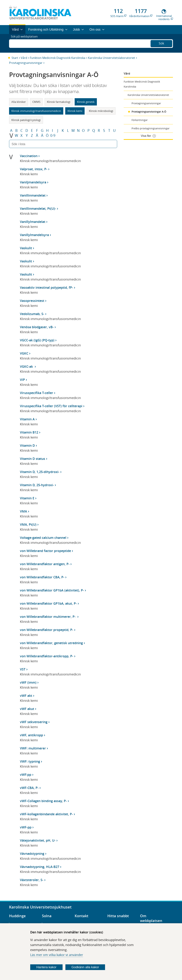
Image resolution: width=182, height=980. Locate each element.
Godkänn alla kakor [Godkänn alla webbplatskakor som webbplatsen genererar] (85, 967)
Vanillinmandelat (33, 195)
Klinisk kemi (75, 111)
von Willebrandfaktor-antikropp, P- (47, 656)
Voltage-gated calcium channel (43, 538)
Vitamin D (27, 445)
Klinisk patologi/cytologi (26, 120)
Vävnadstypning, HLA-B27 (40, 867)
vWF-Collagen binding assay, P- (43, 801)
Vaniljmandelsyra (33, 182)
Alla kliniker (19, 102)
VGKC (24, 353)
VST (23, 669)
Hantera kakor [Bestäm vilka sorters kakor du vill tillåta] (46, 967)
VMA (23, 511)
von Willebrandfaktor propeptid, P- (47, 630)
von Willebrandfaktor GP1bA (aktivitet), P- (52, 590)
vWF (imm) (28, 682)
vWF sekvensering (34, 722)
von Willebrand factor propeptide (45, 551)
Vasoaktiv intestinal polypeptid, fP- (46, 287)
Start (15, 58)
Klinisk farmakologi (59, 102)
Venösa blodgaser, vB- (37, 327)
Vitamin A (27, 419)
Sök (161, 43)
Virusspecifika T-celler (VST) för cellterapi (51, 406)
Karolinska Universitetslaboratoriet (112, 58)
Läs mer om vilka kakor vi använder (57, 955)
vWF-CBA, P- (29, 788)
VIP (22, 380)
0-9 (53, 136)
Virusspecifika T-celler (37, 393)
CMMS (36, 102)
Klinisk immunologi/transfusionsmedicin (36, 111)
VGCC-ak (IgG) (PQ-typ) (37, 340)
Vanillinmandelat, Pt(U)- (38, 208)
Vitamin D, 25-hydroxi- (37, 485)
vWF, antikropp (31, 735)
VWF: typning (30, 761)
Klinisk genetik (86, 102)
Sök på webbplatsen (26, 43)
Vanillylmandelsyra (34, 235)
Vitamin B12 (29, 432)
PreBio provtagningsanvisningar (151, 128)
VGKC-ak (27, 366)
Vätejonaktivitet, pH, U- (38, 840)
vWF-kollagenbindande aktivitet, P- (46, 814)
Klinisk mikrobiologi (101, 111)
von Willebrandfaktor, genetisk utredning (51, 643)
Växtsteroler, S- (32, 880)
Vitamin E (27, 498)
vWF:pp (26, 775)
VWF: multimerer (33, 748)
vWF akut (27, 709)
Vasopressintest (32, 301)
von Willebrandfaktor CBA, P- (42, 577)
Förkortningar (140, 120)
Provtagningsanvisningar (26, 63)
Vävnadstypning (32, 854)
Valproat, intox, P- (34, 169)
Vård (24, 58)
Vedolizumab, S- (32, 314)
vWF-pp (26, 827)
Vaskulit (26, 248)
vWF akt (26, 696)
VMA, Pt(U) (28, 524)
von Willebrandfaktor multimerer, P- (48, 617)
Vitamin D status (33, 459)
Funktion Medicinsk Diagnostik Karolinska (58, 58)
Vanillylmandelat (33, 222)
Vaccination (29, 156)
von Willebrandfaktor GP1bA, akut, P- (48, 603)
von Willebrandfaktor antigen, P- (45, 564)
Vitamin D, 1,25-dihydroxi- (40, 472)
